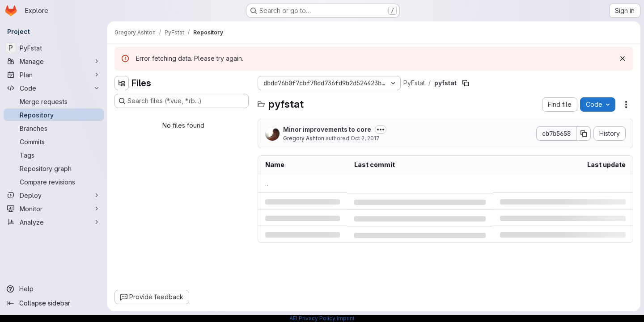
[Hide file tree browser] (122, 83)
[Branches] (54, 128)
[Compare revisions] (54, 182)
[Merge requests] (54, 101)
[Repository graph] (54, 168)
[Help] (54, 289)
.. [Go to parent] (267, 183)
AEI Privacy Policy (312, 318)
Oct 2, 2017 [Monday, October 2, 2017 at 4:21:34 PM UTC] (365, 138)
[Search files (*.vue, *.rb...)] (182, 101)
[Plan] (54, 75)
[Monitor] (54, 209)
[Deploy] (54, 195)
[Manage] (54, 61)
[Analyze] (54, 222)
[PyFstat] (54, 48)
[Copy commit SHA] (584, 134)
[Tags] (54, 155)
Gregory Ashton (304, 138)
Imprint (346, 318)
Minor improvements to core (327, 129)
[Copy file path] (466, 83)
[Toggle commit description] (381, 130)
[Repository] (54, 115)
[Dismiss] (623, 59)
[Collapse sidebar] (54, 303)
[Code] (54, 88)
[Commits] (54, 142)
